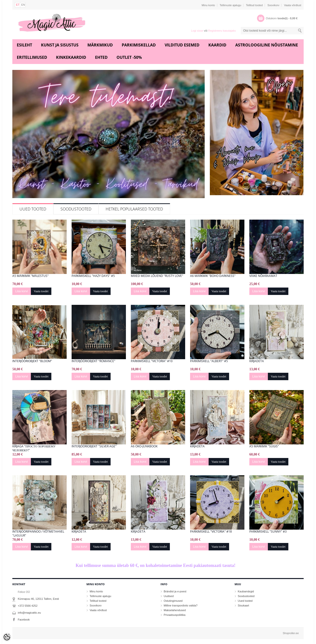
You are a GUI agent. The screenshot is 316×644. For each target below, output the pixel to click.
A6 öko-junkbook (144, 446)
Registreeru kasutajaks (222, 31)
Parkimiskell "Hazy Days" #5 (93, 276)
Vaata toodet (41, 291)
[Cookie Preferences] (7, 637)
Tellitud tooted (254, 5)
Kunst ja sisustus (60, 45)
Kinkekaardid (71, 57)
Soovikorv (273, 5)
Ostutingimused (173, 601)
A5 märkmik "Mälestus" (30, 276)
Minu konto (208, 5)
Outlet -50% (129, 57)
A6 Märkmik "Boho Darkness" (213, 276)
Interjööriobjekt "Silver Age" (94, 446)
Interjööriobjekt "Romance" (93, 361)
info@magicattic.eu (29, 613)
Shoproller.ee (291, 633)
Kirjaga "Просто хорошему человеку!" (34, 448)
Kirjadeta (257, 361)
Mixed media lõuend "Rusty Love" (157, 276)
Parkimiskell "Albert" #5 (209, 361)
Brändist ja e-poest (175, 591)
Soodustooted (76, 209)
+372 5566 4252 (28, 606)
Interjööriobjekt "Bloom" (32, 361)
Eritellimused (32, 57)
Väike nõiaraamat (263, 276)
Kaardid (217, 45)
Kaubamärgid (246, 591)
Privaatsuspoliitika (175, 615)
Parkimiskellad (139, 45)
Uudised (169, 596)
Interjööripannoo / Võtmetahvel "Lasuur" (38, 534)
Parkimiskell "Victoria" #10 (152, 361)
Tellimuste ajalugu (230, 5)
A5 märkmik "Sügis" (264, 446)
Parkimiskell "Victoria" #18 (211, 532)
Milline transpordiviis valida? (181, 605)
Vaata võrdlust (293, 5)
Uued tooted (33, 209)
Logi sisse (197, 31)
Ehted (101, 57)
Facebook (24, 620)
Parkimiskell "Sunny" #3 (268, 532)
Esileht (24, 45)
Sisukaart (243, 605)
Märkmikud (100, 45)
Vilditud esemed (182, 45)
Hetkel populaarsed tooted (134, 209)
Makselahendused (175, 610)
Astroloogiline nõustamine (267, 45)
